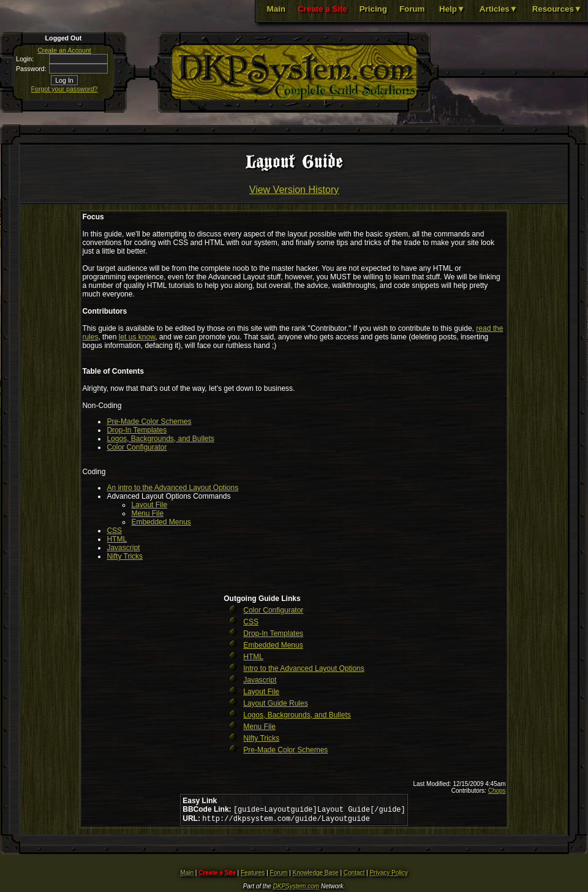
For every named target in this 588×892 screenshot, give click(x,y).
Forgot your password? (65, 89)
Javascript (123, 548)
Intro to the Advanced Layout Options (303, 668)
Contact (354, 875)
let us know (137, 337)
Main (276, 9)
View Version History (294, 190)
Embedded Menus (161, 522)
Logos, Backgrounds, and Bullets (160, 439)
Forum (412, 9)
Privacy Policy (388, 875)
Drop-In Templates (137, 430)
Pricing (373, 9)
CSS (114, 531)
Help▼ (452, 9)
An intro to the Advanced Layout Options (172, 488)
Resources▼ (557, 9)
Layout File (149, 505)
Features (253, 875)
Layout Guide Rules (275, 703)
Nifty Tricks (125, 556)
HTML (117, 539)
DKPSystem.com (296, 889)
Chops (497, 791)
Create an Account (64, 50)
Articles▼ (499, 9)
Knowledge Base (316, 875)
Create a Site (322, 9)
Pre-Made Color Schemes (149, 421)
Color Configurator (137, 447)
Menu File (147, 513)
